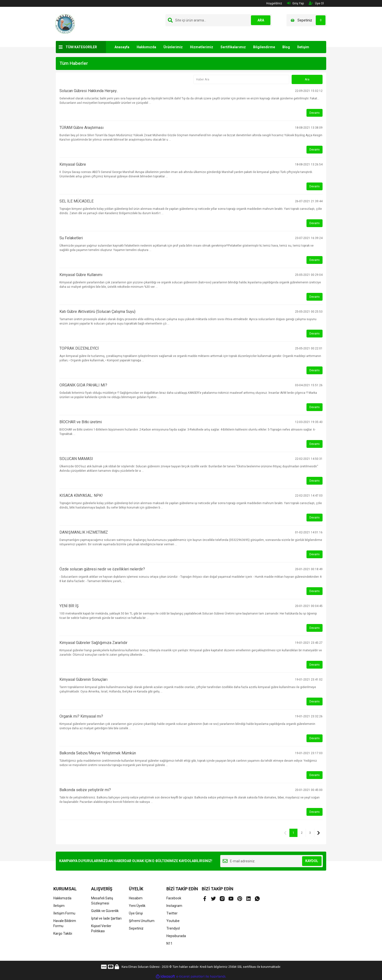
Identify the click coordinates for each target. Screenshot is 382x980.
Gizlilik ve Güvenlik (105, 911)
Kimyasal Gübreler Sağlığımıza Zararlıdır (93, 643)
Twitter (172, 913)
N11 (169, 943)
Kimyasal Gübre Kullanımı (81, 275)
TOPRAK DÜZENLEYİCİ (79, 348)
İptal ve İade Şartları (106, 918)
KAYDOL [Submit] (312, 861)
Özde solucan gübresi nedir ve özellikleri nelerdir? (102, 569)
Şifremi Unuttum (142, 921)
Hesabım (136, 898)
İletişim (303, 47)
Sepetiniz (136, 928)
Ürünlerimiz (173, 47)
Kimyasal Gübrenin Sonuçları (83, 679)
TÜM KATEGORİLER (81, 47)
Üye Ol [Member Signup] (316, 3)
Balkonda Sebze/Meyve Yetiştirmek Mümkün (98, 753)
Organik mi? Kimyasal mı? (81, 716)
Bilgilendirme (264, 47)
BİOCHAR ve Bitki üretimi (81, 422)
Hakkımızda (146, 47)
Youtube (173, 921)
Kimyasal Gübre (73, 164)
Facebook (174, 898)
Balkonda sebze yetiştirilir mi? (85, 790)
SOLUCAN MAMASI (76, 459)
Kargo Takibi (63, 933)
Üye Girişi (136, 913)
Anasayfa (122, 47)
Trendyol (173, 928)
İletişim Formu (64, 913)
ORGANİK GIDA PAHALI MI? (83, 385)
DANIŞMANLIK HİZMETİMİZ (84, 532)
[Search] (219, 20)
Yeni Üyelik (137, 906)
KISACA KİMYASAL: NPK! (81, 495)
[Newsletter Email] (272, 861)
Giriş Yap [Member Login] (295, 3)
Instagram (174, 906)
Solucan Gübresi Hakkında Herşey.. (89, 91)
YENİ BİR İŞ (69, 606)
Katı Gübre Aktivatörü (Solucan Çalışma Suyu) (97, 312)
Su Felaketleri (71, 238)
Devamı (315, 113)
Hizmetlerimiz (202, 47)
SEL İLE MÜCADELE (76, 201)
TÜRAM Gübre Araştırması (81, 128)
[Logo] (65, 24)
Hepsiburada (176, 936)
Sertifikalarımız (233, 47)
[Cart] (307, 20)
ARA (261, 20)
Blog (286, 47)
